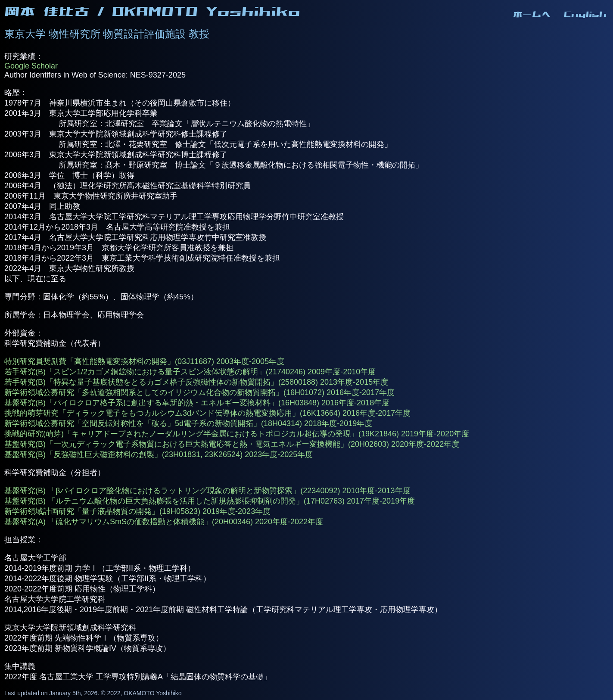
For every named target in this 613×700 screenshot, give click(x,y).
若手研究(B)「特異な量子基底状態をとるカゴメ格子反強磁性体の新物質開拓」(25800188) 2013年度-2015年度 (196, 382)
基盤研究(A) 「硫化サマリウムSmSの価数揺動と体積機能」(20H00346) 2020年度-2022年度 (164, 522)
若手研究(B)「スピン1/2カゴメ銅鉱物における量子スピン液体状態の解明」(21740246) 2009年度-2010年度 (190, 372)
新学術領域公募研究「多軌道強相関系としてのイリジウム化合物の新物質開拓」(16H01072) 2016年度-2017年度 (199, 392)
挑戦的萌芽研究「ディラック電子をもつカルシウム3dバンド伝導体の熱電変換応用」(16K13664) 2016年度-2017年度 (207, 413)
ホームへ (532, 14)
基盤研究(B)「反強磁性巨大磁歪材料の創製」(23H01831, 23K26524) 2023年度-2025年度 (159, 454)
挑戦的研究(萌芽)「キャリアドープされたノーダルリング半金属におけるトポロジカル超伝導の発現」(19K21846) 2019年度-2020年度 (237, 434)
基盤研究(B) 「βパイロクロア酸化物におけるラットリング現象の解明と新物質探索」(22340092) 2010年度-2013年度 (207, 491)
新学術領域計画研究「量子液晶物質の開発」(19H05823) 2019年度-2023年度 (137, 511)
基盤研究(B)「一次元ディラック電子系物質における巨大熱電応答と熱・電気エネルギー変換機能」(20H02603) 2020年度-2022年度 (232, 444)
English (585, 14)
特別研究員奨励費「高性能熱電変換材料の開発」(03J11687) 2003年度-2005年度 (144, 361)
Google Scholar (31, 66)
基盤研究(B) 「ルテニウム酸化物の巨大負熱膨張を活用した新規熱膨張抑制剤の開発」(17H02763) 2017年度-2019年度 (210, 501)
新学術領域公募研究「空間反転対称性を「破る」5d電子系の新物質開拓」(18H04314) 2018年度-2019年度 (188, 423)
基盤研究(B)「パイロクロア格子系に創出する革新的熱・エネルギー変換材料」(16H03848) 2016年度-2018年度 (197, 403)
